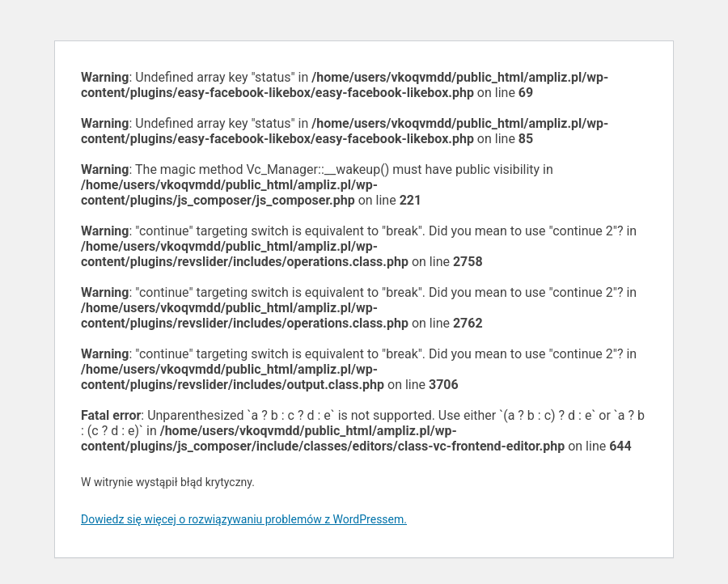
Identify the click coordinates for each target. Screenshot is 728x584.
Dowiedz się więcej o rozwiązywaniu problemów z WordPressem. (244, 519)
